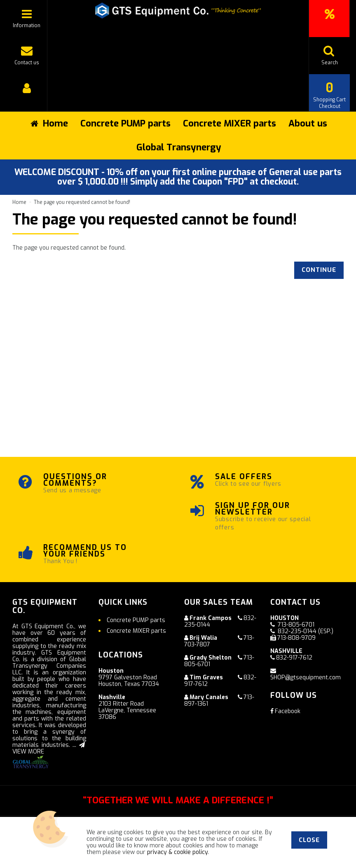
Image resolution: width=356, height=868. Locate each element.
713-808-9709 (296, 638)
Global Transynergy (179, 147)
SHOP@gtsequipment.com (306, 677)
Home (19, 202)
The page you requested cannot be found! (82, 202)
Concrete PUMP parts (125, 123)
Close (309, 840)
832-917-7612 (294, 658)
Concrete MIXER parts (230, 123)
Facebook (285, 711)
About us (308, 123)
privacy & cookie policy (177, 852)
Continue (319, 270)
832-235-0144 (297, 631)
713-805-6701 (296, 625)
